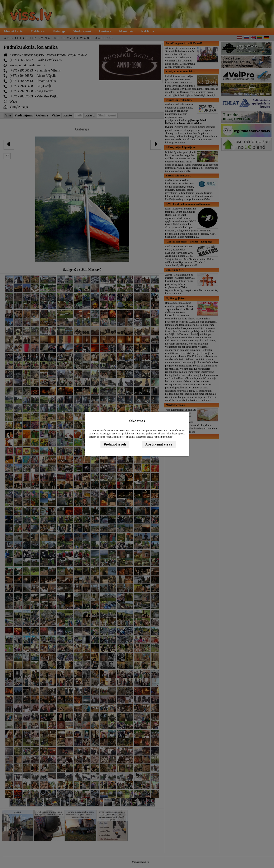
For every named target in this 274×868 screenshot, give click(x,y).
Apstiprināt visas (159, 444)
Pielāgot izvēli (115, 444)
